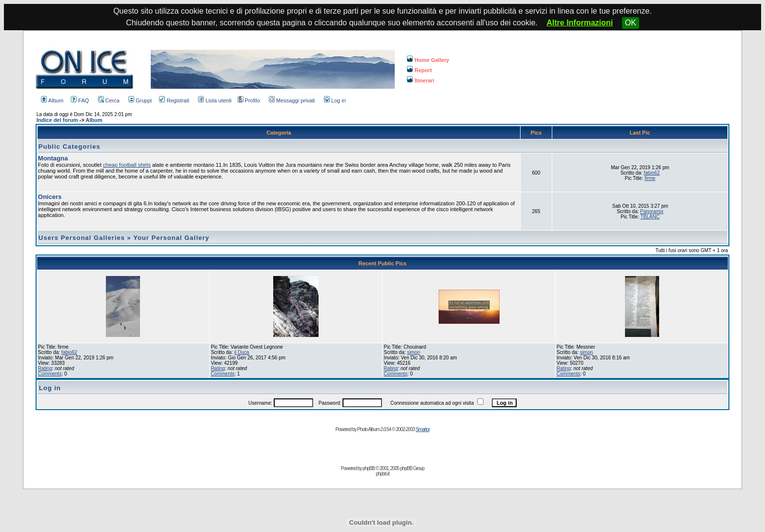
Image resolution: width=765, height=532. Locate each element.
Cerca (109, 100)
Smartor (423, 429)
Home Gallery (428, 60)
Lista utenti (215, 100)
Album (52, 100)
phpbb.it (382, 474)
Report (419, 70)
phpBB (369, 468)
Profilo (249, 100)
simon (413, 352)
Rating (45, 368)
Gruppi (140, 100)
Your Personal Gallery (171, 238)
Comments (50, 374)
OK (631, 23)
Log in (335, 100)
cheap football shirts (127, 165)
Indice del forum (57, 120)
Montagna (53, 158)
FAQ (80, 100)
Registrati (174, 100)
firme (650, 178)
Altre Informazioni (580, 23)
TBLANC (650, 217)
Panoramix (652, 211)
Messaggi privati (292, 100)
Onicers (50, 197)
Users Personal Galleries (82, 238)
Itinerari (421, 80)
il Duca (242, 352)
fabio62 (652, 173)
